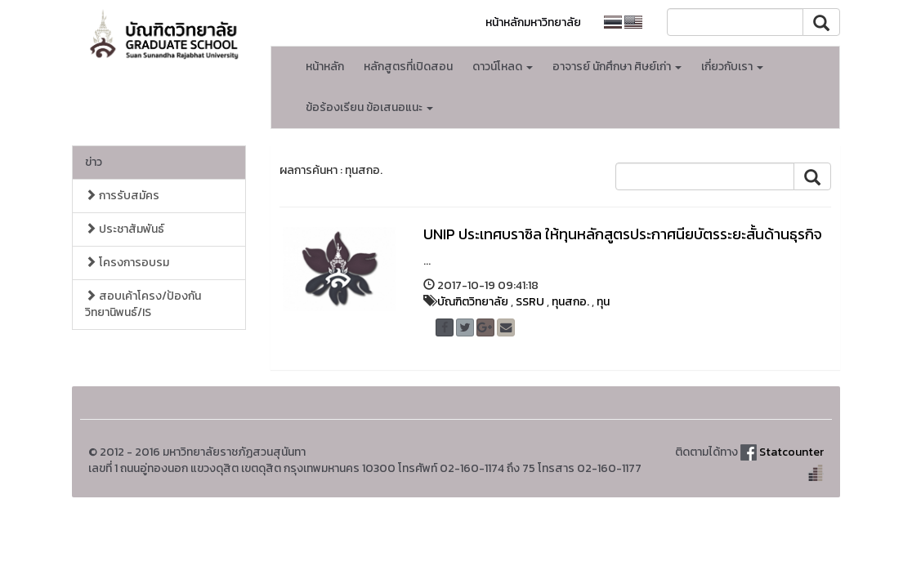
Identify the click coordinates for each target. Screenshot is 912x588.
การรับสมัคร (122, 196)
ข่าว (94, 162)
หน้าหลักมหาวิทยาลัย (533, 22)
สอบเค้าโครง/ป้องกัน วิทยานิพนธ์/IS (143, 304)
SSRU (530, 302)
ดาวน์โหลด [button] (503, 67)
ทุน (603, 302)
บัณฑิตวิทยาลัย (473, 302)
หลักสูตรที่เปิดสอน (408, 67)
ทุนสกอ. (570, 302)
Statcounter (791, 452)
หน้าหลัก (325, 67)
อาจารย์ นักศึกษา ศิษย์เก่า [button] (617, 67)
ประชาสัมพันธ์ (125, 229)
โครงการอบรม (127, 263)
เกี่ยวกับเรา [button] (732, 67)
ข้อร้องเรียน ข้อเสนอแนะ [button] (369, 107)
